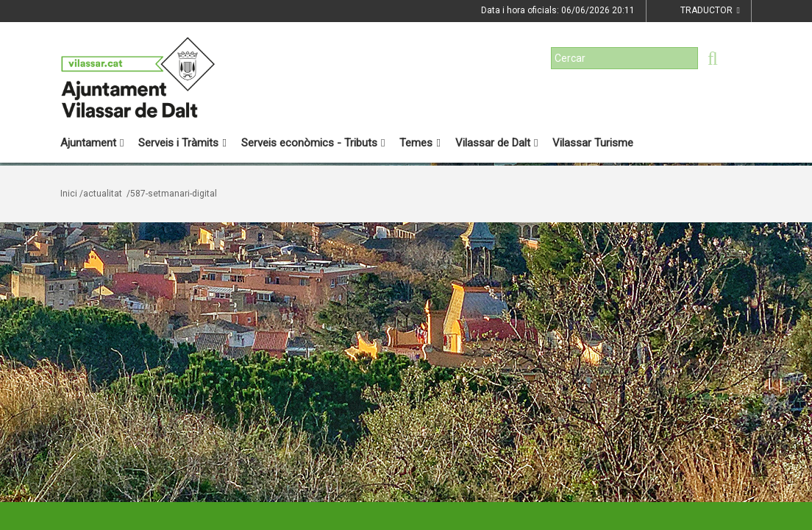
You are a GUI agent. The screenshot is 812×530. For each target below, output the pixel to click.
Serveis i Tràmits (182, 143)
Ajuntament (92, 143)
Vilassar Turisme (593, 143)
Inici (69, 194)
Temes (420, 143)
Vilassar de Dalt (496, 143)
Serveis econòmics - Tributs (313, 143)
